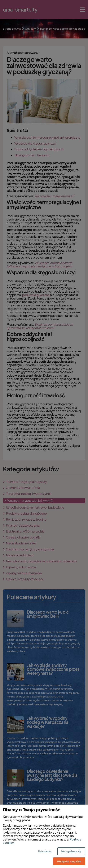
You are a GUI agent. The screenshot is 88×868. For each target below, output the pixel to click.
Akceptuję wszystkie (69, 861)
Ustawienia (45, 851)
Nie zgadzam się (71, 851)
